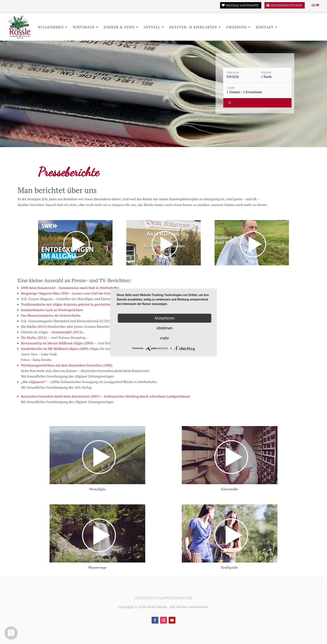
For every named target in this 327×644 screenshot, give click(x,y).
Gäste (231, 88)
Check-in (233, 73)
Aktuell (152, 27)
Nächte (266, 73)
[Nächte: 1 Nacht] (274, 75)
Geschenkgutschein (286, 5)
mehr (164, 338)
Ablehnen (164, 328)
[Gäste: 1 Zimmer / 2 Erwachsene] (257, 91)
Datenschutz (148, 598)
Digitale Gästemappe (242, 5)
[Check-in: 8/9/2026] (240, 75)
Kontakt (265, 27)
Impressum (172, 598)
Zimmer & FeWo (119, 27)
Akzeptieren (165, 318)
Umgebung (237, 27)
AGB (188, 598)
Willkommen (51, 27)
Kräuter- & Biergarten (193, 27)
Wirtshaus (84, 27)
